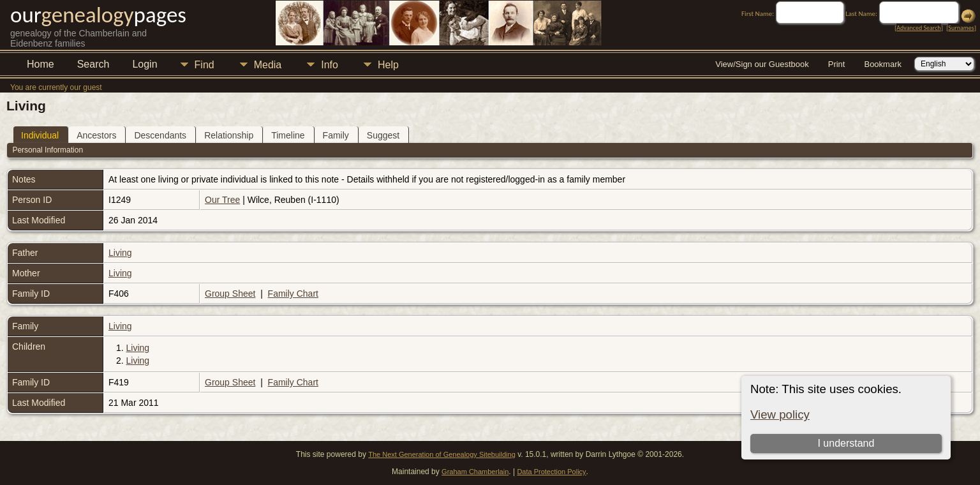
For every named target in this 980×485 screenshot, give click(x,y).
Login (145, 64)
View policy (780, 414)
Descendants (160, 135)
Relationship (229, 135)
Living (120, 253)
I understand (846, 443)
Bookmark (883, 64)
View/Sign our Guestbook (762, 64)
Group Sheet (230, 294)
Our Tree (222, 200)
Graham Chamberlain (475, 472)
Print (837, 64)
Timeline (288, 135)
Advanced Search (918, 28)
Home (41, 64)
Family (336, 135)
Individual (40, 135)
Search (93, 64)
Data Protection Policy (551, 472)
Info (330, 65)
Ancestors (96, 135)
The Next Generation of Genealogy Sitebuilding (442, 454)
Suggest (383, 135)
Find (204, 65)
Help (388, 65)
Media (268, 65)
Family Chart (293, 294)
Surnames (961, 28)
